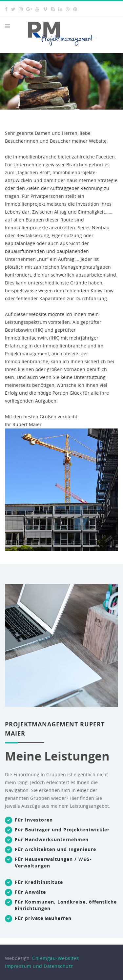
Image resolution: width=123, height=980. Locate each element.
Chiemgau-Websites (56, 958)
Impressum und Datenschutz (39, 966)
